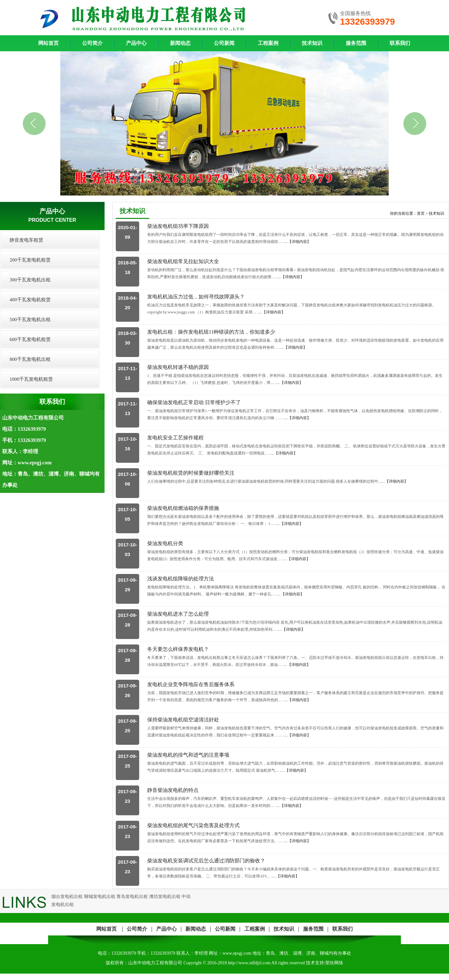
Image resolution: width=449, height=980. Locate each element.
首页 (421, 213)
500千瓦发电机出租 (30, 320)
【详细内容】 (299, 242)
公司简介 (92, 43)
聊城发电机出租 (100, 897)
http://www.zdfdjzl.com (249, 963)
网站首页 (106, 929)
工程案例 (268, 43)
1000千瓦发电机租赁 (31, 379)
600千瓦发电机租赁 (30, 339)
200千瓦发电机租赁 (30, 260)
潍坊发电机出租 (165, 897)
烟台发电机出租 (67, 897)
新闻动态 (180, 43)
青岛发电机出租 (132, 897)
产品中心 (136, 43)
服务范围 (356, 43)
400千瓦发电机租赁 (30, 300)
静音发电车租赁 (26, 240)
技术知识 (312, 43)
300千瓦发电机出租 (30, 280)
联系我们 (400, 43)
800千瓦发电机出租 (30, 359)
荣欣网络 (334, 963)
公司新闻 (224, 43)
